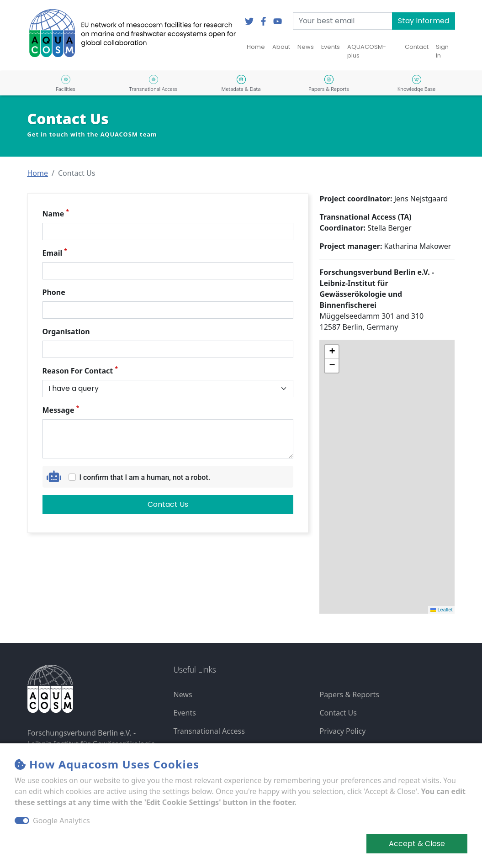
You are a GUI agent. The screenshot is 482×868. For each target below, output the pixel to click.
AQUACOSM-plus (367, 51)
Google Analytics (61, 821)
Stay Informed (424, 21)
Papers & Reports (349, 694)
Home (256, 47)
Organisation (66, 331)
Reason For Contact (80, 371)
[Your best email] (342, 21)
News (306, 47)
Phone (54, 292)
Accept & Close (417, 844)
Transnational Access (209, 731)
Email (55, 253)
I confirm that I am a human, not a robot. (145, 477)
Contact (417, 47)
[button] (38, 173)
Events (331, 47)
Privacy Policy (342, 731)
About (281, 47)
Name (56, 213)
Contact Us (168, 504)
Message (61, 410)
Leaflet (441, 610)
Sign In (442, 51)
